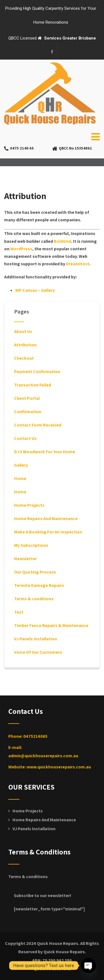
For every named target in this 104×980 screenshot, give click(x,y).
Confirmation (28, 412)
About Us (23, 331)
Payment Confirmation (37, 372)
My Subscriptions (31, 545)
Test (19, 612)
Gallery (21, 465)
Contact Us (25, 438)
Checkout (24, 358)
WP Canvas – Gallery (35, 290)
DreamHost (78, 264)
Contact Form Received (38, 425)
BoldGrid (62, 241)
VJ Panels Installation (36, 639)
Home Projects (29, 505)
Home (20, 478)
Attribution (25, 345)
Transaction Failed (33, 385)
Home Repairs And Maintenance (46, 519)
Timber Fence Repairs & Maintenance (51, 625)
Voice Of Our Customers (38, 652)
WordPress (21, 249)
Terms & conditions (34, 599)
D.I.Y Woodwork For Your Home (45, 452)
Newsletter (26, 559)
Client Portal (27, 398)
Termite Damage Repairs (39, 585)
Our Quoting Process (35, 572)
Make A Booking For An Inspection (48, 532)
